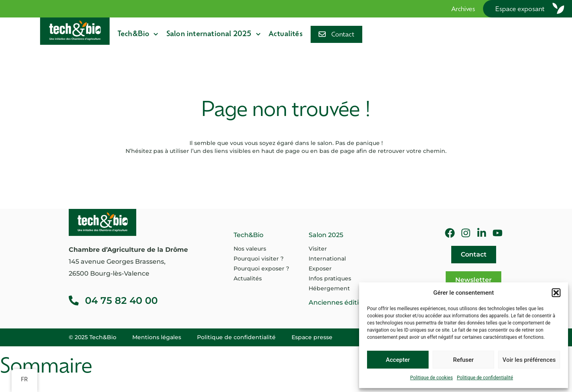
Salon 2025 (326, 235)
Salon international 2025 (214, 34)
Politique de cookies (432, 378)
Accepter (398, 360)
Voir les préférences (529, 360)
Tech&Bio (138, 34)
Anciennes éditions (339, 302)
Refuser (463, 360)
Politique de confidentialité (485, 378)
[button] (556, 293)
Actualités (286, 34)
